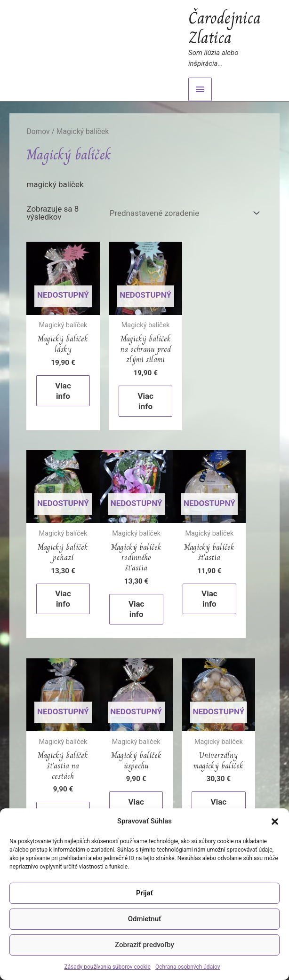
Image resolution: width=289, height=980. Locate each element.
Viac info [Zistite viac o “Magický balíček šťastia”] (136, 597)
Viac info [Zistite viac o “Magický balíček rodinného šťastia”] (64, 608)
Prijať (144, 893)
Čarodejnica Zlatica (225, 28)
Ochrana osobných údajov (188, 967)
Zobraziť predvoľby (144, 945)
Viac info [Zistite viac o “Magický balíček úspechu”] (64, 805)
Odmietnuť (145, 919)
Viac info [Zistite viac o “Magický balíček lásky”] (64, 390)
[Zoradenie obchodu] (183, 213)
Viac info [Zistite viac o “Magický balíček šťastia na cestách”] (217, 608)
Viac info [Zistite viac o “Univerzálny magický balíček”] (145, 805)
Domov (38, 131)
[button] (275, 822)
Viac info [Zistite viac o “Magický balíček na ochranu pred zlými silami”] (145, 400)
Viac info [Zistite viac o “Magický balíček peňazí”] (226, 390)
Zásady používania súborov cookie (107, 967)
